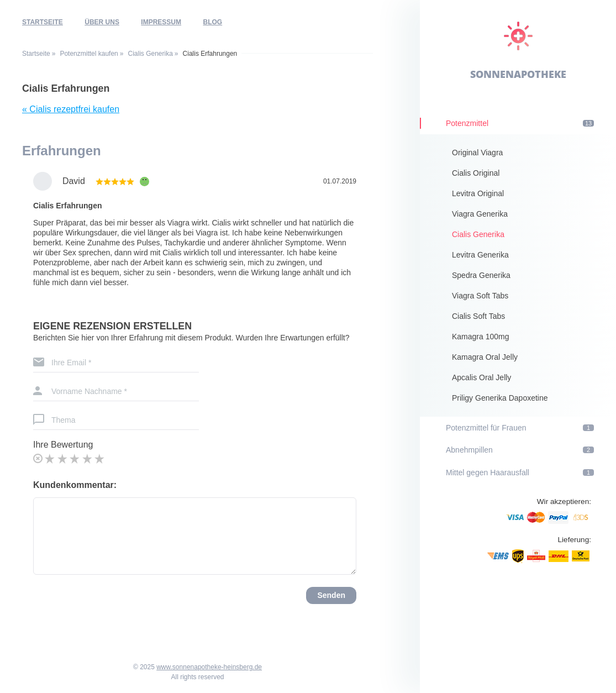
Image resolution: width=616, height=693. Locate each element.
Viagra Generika (480, 214)
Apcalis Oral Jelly (481, 377)
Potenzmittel (520, 123)
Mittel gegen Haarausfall (520, 473)
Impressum (161, 22)
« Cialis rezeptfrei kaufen (71, 109)
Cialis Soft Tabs (478, 316)
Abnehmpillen (520, 450)
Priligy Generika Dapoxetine (500, 398)
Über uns (102, 22)
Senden (331, 595)
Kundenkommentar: (75, 485)
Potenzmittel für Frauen (520, 428)
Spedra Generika (481, 275)
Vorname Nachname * (89, 391)
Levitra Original (478, 193)
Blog (213, 22)
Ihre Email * (71, 363)
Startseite (43, 22)
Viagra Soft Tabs (480, 296)
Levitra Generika (480, 255)
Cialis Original (476, 173)
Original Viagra (477, 153)
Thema (64, 420)
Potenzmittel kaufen (89, 54)
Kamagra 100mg (481, 337)
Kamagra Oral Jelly (485, 357)
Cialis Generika (150, 54)
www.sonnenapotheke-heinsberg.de (209, 667)
